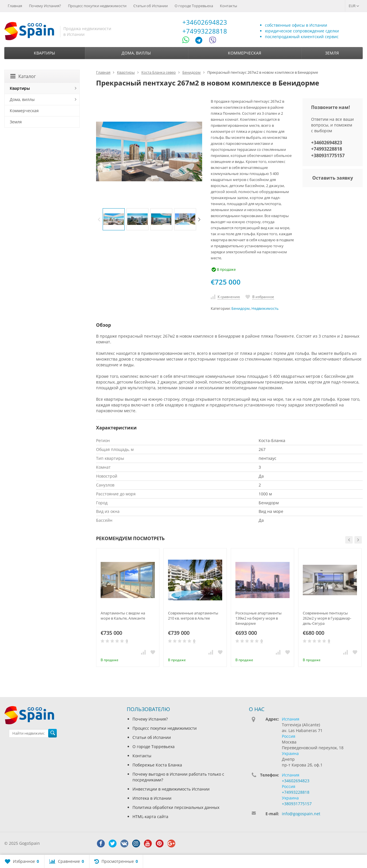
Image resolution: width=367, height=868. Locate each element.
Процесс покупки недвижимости (97, 6)
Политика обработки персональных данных (176, 807)
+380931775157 (328, 155)
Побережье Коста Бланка (157, 765)
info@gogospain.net (301, 814)
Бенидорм (241, 309)
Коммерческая (245, 53)
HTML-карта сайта (150, 817)
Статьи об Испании (151, 6)
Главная (15, 6)
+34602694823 (205, 22)
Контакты (229, 6)
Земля (332, 53)
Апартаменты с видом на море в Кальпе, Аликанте (123, 616)
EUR (354, 6)
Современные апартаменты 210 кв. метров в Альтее (193, 616)
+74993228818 (205, 31)
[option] (114, 219)
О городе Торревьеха (194, 6)
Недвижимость (265, 309)
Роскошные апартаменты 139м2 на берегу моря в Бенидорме (258, 618)
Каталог (23, 76)
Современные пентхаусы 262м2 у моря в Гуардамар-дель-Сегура (327, 618)
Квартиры (44, 53)
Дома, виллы (136, 53)
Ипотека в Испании (152, 798)
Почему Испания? (45, 6)
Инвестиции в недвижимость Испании (171, 789)
